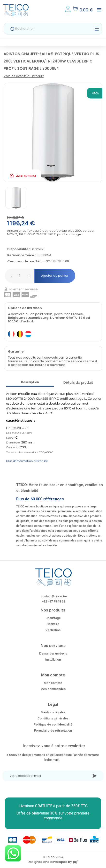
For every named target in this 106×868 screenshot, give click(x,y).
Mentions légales (53, 712)
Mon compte (53, 683)
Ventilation (53, 630)
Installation (53, 660)
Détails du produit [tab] (78, 382)
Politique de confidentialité (53, 724)
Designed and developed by (53, 862)
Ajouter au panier (55, 276)
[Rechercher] (53, 29)
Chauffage (53, 618)
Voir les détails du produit (24, 76)
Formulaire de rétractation (53, 731)
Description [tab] (30, 382)
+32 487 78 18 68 (56, 261)
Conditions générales (53, 718)
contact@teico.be (54, 596)
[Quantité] (20, 276)
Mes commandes (53, 689)
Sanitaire (53, 624)
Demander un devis (53, 653)
